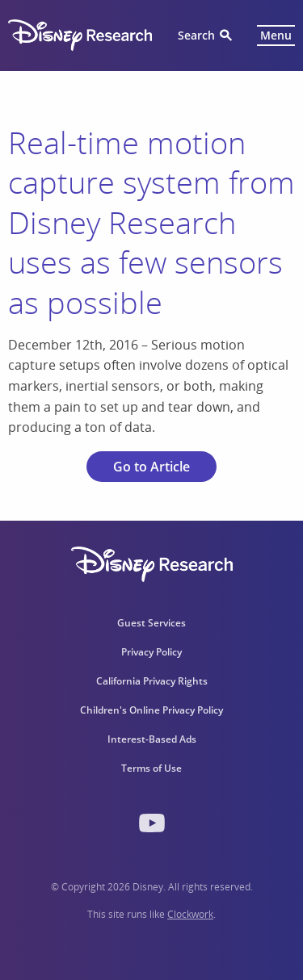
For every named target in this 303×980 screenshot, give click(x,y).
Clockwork (190, 914)
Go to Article (151, 467)
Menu (276, 35)
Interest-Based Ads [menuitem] (152, 739)
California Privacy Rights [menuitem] (152, 681)
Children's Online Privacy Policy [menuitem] (151, 710)
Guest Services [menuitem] (151, 623)
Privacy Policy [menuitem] (151, 652)
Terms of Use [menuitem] (151, 768)
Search (196, 35)
